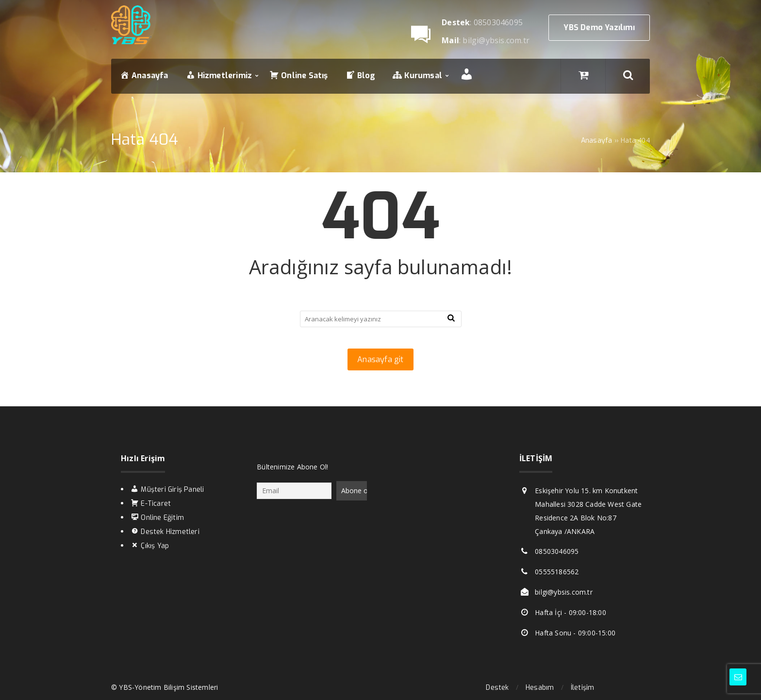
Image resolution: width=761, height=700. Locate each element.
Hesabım (540, 688)
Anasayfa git (380, 359)
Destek (497, 688)
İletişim (583, 688)
